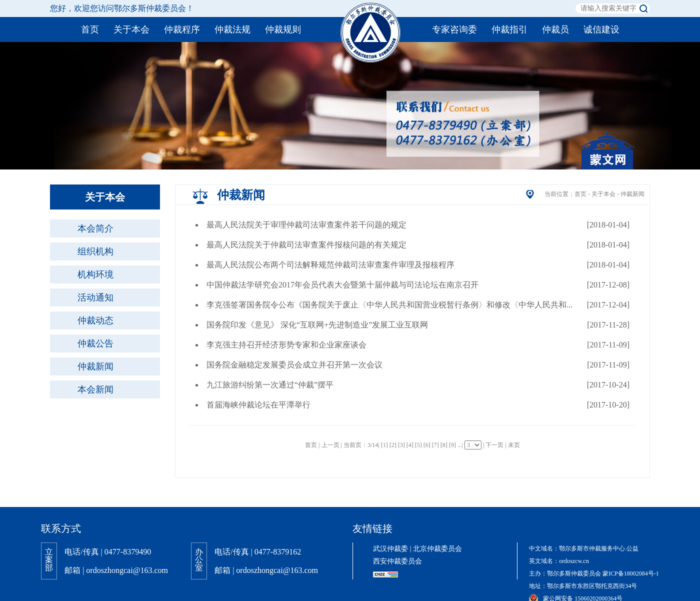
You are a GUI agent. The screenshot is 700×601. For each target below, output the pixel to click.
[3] (401, 445)
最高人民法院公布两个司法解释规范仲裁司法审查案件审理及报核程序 (330, 265)
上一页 (330, 445)
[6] (427, 445)
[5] (418, 445)
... (460, 445)
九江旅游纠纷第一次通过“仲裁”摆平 (270, 385)
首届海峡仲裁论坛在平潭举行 (258, 405)
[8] (444, 445)
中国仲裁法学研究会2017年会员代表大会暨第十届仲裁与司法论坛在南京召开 (342, 285)
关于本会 (603, 194)
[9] (452, 445)
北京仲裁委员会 (437, 549)
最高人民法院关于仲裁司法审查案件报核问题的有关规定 (306, 245)
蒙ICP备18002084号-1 (631, 573)
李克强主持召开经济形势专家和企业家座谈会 (286, 345)
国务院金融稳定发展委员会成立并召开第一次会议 (294, 365)
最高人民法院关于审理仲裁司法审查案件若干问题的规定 (306, 225)
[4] (410, 445)
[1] (384, 445)
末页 (514, 445)
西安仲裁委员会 (397, 561)
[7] (435, 445)
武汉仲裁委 (390, 549)
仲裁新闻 (632, 194)
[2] (393, 445)
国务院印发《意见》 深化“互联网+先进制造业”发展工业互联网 (317, 325)
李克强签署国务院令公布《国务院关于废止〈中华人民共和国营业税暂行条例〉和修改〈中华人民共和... (389, 305)
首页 (580, 194)
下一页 (494, 445)
